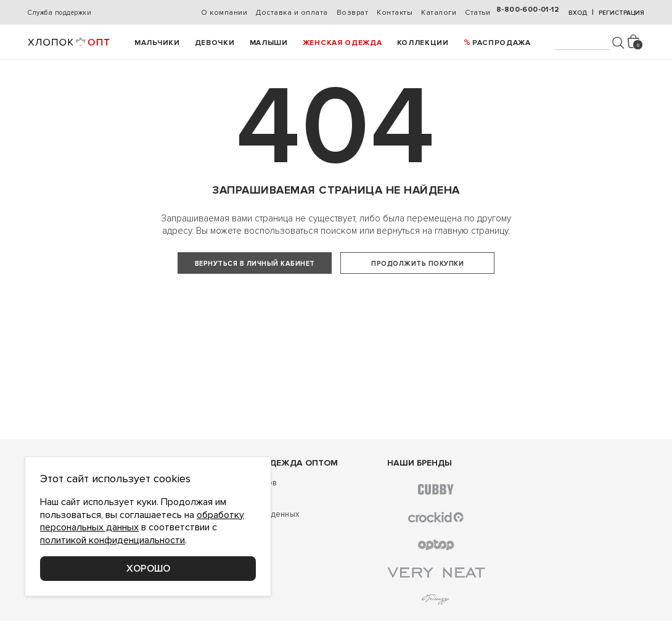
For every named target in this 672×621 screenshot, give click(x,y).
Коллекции (423, 43)
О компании (224, 13)
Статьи (477, 13)
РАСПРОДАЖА (502, 43)
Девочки (215, 43)
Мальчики (157, 43)
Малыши (269, 43)
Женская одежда (342, 43)
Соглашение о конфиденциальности (99, 604)
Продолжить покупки (417, 264)
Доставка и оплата (292, 13)
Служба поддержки (59, 13)
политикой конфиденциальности (113, 540)
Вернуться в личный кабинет (255, 264)
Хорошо (148, 569)
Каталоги (439, 13)
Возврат (353, 13)
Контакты (395, 13)
